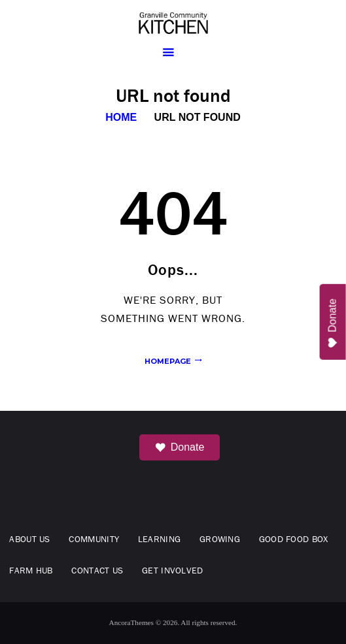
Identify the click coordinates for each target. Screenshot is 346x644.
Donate (180, 447)
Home (121, 117)
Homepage (168, 361)
